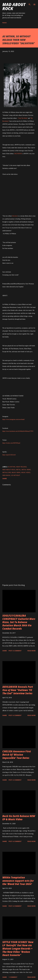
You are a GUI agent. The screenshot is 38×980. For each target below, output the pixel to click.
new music (6, 475)
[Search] (30, 4)
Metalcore (7, 472)
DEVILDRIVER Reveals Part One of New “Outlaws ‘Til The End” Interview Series (18, 690)
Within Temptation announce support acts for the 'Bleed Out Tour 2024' (18, 881)
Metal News (26, 470)
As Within (12, 467)
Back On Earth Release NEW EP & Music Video (19, 818)
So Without (16, 475)
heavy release (21, 467)
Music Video (26, 472)
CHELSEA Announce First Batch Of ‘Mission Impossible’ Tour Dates (17, 755)
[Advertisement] (19, 558)
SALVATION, (18, 154)
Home (4, 23)
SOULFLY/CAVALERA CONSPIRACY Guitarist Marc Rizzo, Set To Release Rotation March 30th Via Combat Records (19, 622)
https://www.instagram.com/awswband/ (14, 419)
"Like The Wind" (23, 118)
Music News (16, 472)
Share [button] (5, 479)
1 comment (13, 977)
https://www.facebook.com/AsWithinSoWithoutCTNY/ (18, 431)
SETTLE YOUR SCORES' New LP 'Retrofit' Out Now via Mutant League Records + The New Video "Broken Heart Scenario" (18, 949)
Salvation (15, 216)
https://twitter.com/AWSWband (11, 443)
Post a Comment (15, 651)
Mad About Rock (14, 6)
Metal (18, 470)
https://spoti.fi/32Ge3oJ (9, 455)
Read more (32, 651)
